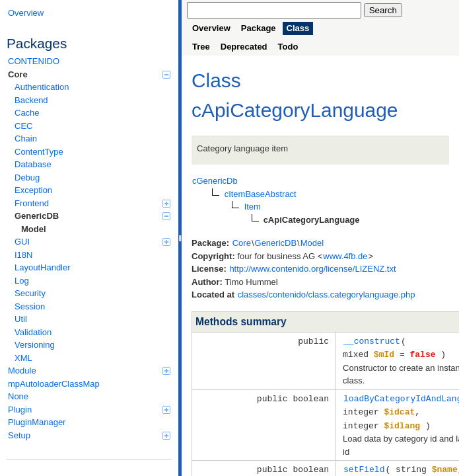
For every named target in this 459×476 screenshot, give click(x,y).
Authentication (42, 87)
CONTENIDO (34, 61)
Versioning (35, 345)
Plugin (89, 410)
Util (21, 319)
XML (23, 358)
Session (30, 306)
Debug (27, 178)
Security (30, 293)
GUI (92, 242)
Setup (89, 435)
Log (22, 281)
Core (89, 74)
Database (33, 164)
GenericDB (92, 216)
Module (89, 371)
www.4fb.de (345, 256)
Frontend (92, 203)
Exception (33, 190)
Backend (31, 100)
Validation (33, 332)
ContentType (39, 152)
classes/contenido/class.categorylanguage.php (327, 295)
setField (364, 465)
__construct (372, 340)
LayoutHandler (43, 267)
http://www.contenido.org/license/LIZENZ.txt (312, 269)
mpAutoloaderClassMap (54, 384)
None (18, 396)
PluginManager (37, 422)
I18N (23, 255)
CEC (23, 126)
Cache (27, 113)
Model (34, 229)
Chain (26, 139)
